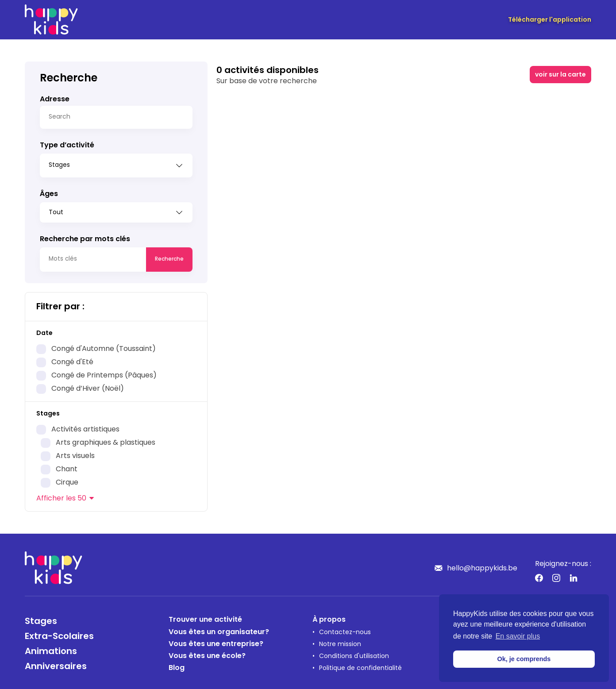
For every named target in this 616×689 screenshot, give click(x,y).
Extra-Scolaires (59, 634)
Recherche (169, 256)
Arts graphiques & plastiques (106, 440)
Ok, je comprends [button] (524, 659)
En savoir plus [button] (518, 636)
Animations (51, 649)
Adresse (55, 100)
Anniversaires (56, 664)
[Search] (116, 117)
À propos (329, 617)
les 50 (61, 496)
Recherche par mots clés (85, 236)
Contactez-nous (345, 629)
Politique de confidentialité (360, 665)
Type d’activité (67, 146)
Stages (41, 619)
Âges (49, 191)
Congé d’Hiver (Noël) (88, 386)
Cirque (67, 480)
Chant (67, 466)
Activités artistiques (85, 427)
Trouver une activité (205, 617)
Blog (177, 665)
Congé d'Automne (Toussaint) (104, 346)
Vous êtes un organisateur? (219, 629)
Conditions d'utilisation (354, 653)
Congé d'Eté (72, 359)
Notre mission (340, 641)
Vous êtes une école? (207, 653)
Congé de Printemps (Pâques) (104, 373)
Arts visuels (75, 453)
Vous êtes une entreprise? (216, 641)
